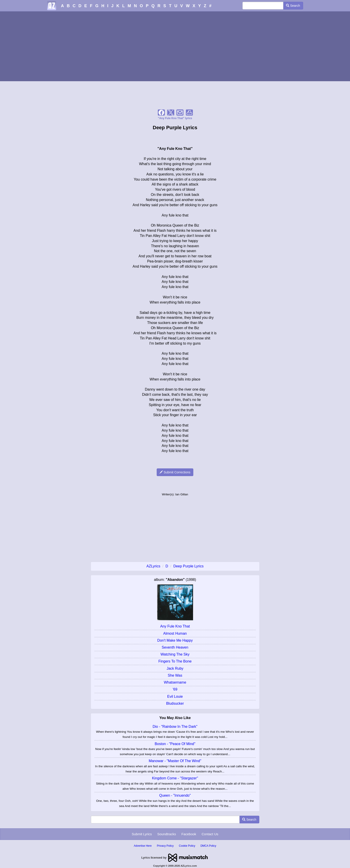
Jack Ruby (175, 668)
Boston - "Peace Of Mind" (175, 744)
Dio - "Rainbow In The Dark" (175, 727)
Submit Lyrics (142, 834)
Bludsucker (175, 703)
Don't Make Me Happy (175, 640)
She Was (175, 675)
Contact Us (210, 834)
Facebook (189, 834)
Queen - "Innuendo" (175, 795)
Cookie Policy (187, 846)
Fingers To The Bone (175, 661)
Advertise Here (143, 846)
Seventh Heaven (175, 647)
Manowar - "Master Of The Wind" (175, 761)
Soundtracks (166, 834)
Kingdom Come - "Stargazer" (175, 778)
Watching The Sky (175, 654)
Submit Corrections (175, 472)
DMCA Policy (208, 846)
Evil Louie (175, 696)
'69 (175, 689)
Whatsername (175, 682)
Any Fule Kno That (175, 626)
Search (293, 6)
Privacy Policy (165, 846)
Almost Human (175, 633)
